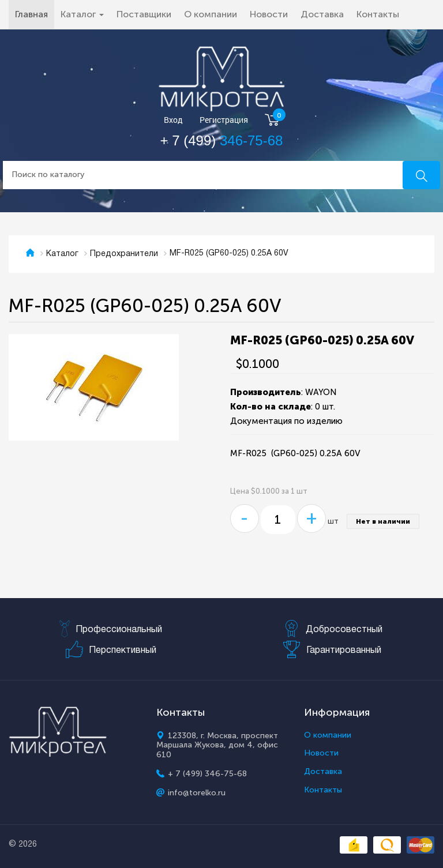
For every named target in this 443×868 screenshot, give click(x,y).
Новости (269, 14)
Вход (173, 120)
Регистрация (224, 120)
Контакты (378, 14)
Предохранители (124, 254)
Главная (35, 14)
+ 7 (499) (222, 140)
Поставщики (144, 14)
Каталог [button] (82, 14)
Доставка (322, 14)
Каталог (62, 254)
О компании (211, 14)
